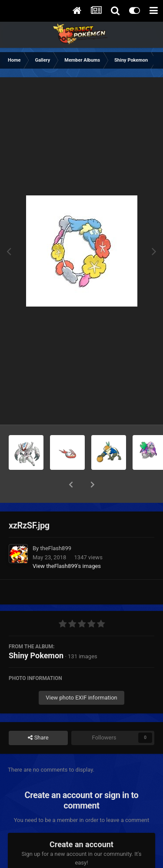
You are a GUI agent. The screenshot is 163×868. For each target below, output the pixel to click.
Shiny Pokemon (36, 633)
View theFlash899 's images (67, 543)
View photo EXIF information (81, 675)
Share (38, 715)
